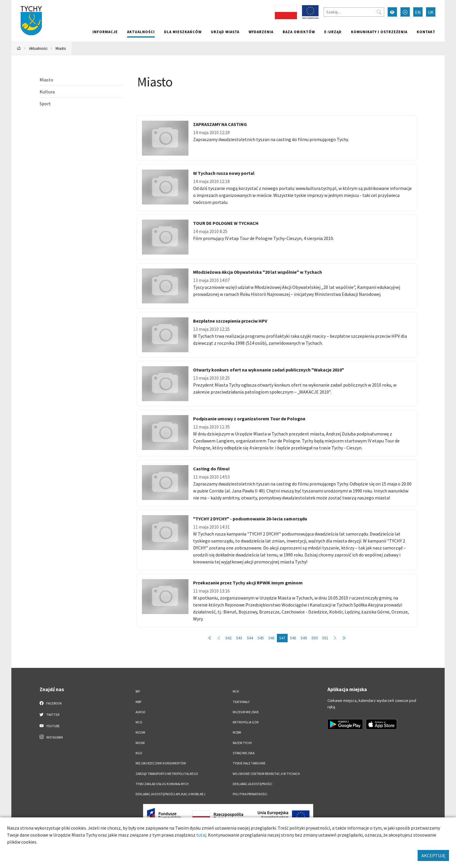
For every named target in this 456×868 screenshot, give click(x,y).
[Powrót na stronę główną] (19, 48)
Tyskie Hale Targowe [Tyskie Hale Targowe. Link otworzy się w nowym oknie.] (249, 763)
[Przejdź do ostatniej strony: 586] (344, 638)
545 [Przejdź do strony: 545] (261, 638)
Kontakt (426, 32)
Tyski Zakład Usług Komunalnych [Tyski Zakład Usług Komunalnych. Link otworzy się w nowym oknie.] (162, 784)
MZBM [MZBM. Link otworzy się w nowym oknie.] (237, 732)
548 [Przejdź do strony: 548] (293, 638)
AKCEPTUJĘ (433, 855)
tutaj (201, 835)
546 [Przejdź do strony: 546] (271, 638)
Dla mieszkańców (183, 32)
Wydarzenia (261, 32)
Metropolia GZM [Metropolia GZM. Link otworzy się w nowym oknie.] (246, 722)
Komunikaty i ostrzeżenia (379, 32)
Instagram (51, 737)
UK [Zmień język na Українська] (431, 12)
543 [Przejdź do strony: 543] (239, 638)
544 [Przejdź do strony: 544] (250, 638)
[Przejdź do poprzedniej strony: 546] (219, 638)
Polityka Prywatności (250, 794)
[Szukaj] (354, 12)
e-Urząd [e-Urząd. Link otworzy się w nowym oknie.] (333, 32)
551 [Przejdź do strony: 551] (325, 638)
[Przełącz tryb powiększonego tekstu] (405, 12)
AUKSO (140, 712)
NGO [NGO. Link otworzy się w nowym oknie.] (139, 753)
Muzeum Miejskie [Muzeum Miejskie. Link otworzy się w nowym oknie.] (246, 712)
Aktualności (141, 32)
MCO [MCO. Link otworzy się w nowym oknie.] (139, 722)
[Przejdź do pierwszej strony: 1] (210, 638)
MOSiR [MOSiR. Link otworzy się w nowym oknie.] (140, 743)
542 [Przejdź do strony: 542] (228, 638)
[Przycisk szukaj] (379, 12)
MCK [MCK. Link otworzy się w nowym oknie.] (236, 691)
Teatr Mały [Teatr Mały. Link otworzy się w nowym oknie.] (241, 702)
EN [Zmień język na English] (418, 12)
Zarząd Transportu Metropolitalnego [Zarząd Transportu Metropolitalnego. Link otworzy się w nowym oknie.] (167, 774)
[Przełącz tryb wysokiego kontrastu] (392, 12)
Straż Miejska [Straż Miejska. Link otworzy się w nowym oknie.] (244, 753)
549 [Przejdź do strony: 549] (304, 638)
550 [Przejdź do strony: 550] (315, 638)
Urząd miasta (225, 32)
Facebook (51, 703)
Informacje (105, 32)
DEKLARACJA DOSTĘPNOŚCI (252, 784)
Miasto (61, 48)
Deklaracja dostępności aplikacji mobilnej (170, 794)
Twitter (49, 714)
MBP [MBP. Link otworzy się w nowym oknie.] (138, 702)
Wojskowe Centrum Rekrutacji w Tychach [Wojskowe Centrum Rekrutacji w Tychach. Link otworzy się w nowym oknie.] (266, 774)
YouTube (50, 726)
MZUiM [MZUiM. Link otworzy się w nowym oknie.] (140, 732)
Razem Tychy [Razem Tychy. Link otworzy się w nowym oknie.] (242, 743)
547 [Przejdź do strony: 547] (282, 638)
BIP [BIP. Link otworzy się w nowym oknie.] (138, 691)
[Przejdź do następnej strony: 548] (335, 638)
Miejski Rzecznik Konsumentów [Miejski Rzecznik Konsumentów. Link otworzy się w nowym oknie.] (161, 763)
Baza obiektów (299, 32)
